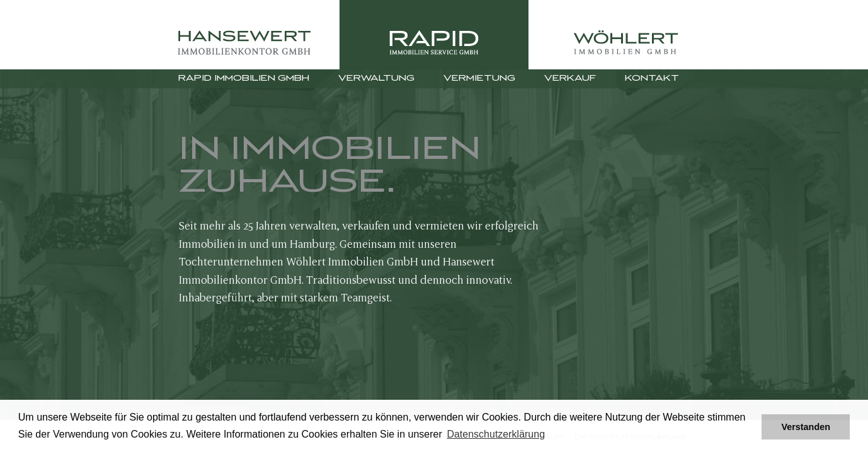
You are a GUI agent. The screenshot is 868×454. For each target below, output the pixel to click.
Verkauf (570, 78)
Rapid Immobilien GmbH (244, 78)
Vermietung (479, 78)
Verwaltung (376, 78)
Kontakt (652, 78)
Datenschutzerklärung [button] (496, 434)
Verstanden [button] (806, 427)
